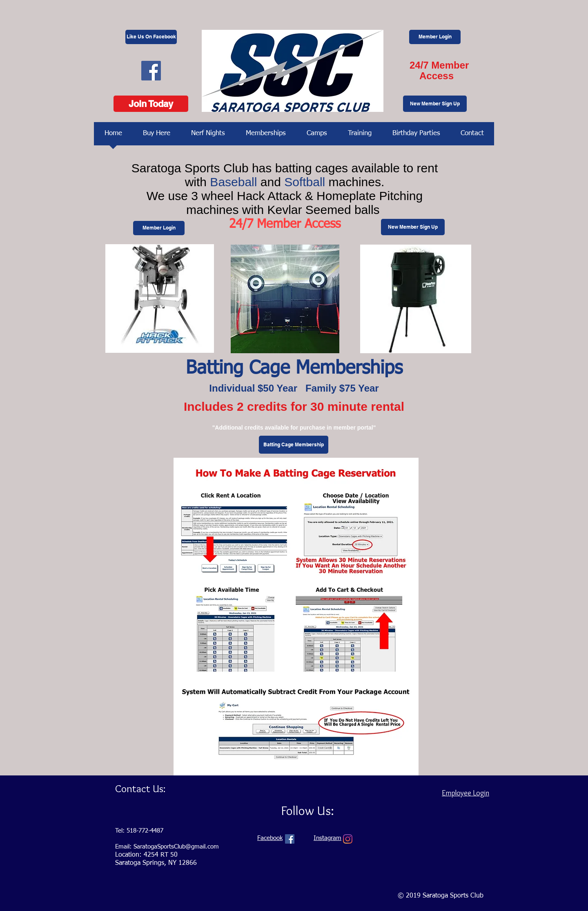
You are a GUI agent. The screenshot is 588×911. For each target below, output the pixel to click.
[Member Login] (435, 37)
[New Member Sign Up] (435, 104)
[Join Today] (151, 104)
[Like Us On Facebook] (151, 37)
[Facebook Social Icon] (151, 71)
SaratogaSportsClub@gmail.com (176, 847)
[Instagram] (348, 839)
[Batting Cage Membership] (294, 445)
